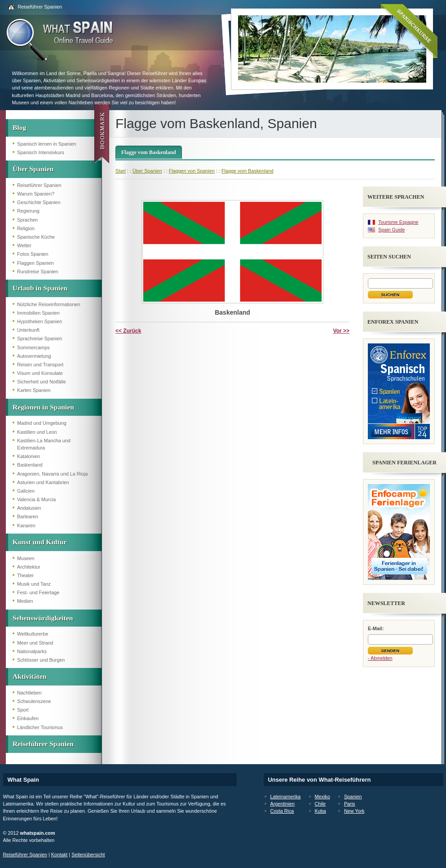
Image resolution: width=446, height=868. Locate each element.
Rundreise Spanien (38, 272)
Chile (320, 804)
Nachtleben (29, 693)
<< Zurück (128, 331)
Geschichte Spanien (39, 202)
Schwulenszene (34, 701)
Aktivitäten (29, 676)
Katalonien (29, 456)
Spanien (353, 797)
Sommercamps (33, 347)
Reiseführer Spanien (40, 7)
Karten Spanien (34, 390)
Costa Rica (282, 811)
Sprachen (27, 220)
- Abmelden (380, 658)
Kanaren (26, 525)
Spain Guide (391, 230)
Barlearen (28, 516)
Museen (26, 558)
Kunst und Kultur (40, 542)
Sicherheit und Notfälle (42, 382)
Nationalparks (32, 651)
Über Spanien (33, 169)
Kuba (320, 811)
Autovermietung (34, 356)
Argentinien (283, 804)
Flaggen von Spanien (192, 171)
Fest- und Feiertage (38, 592)
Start (121, 171)
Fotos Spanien (33, 254)
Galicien (26, 491)
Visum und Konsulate (40, 373)
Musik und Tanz (34, 584)
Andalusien (29, 508)
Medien (25, 601)
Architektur (29, 567)
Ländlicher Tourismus (40, 727)
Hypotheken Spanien (40, 321)
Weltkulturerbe (33, 634)
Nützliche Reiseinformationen (49, 304)
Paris (350, 804)
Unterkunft (28, 330)
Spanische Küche (36, 237)
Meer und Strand (35, 643)
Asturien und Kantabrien (43, 482)
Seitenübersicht (88, 855)
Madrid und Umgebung (42, 423)
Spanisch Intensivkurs (41, 152)
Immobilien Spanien (38, 313)
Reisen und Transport (40, 365)
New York (354, 811)
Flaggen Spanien (35, 263)
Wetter (24, 245)
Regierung (28, 211)
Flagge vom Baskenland (149, 152)
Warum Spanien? (36, 194)
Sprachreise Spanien (40, 338)
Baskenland (30, 465)
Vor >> (341, 331)
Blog (19, 127)
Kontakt (60, 855)
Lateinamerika (286, 797)
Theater (25, 575)
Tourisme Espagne (398, 222)
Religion (26, 228)
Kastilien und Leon (37, 432)
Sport (23, 710)
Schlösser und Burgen (41, 660)
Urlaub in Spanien (40, 288)
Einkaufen (28, 718)
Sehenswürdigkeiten (43, 618)
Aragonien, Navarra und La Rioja (52, 474)
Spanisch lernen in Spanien (46, 144)
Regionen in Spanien (43, 407)
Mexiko (322, 797)
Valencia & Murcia (36, 499)
